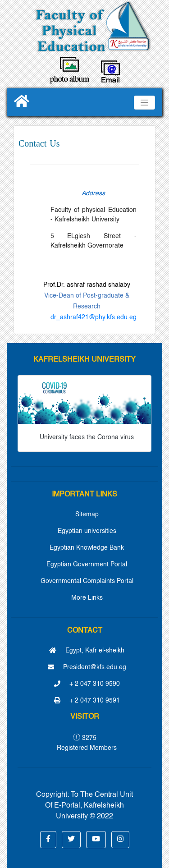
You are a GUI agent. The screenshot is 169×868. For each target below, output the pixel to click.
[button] (48, 840)
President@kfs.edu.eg (87, 667)
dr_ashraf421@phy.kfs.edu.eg (94, 317)
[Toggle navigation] (144, 103)
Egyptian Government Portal (87, 565)
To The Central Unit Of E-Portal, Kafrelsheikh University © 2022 (89, 806)
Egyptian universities (87, 531)
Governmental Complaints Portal (87, 581)
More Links (87, 598)
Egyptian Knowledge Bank (87, 548)
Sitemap (87, 514)
